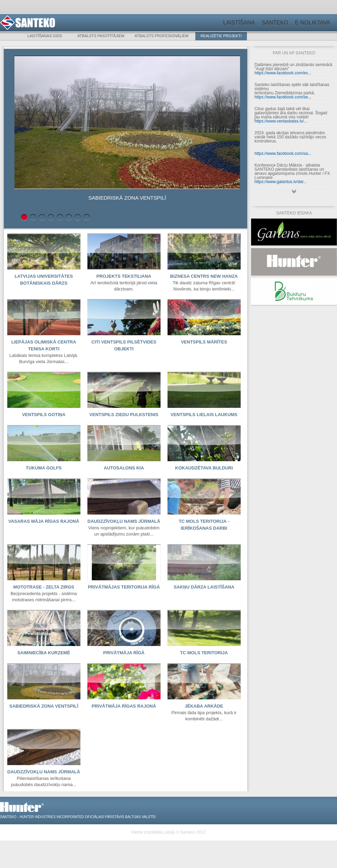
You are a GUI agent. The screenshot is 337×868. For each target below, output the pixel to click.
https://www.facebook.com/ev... (283, 73)
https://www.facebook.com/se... (283, 97)
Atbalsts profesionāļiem (162, 36)
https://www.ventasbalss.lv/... (281, 121)
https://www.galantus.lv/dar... (281, 182)
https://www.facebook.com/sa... (283, 154)
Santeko (275, 23)
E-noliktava (313, 23)
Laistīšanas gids (45, 36)
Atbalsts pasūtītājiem (101, 36)
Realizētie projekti (221, 36)
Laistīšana (239, 23)
